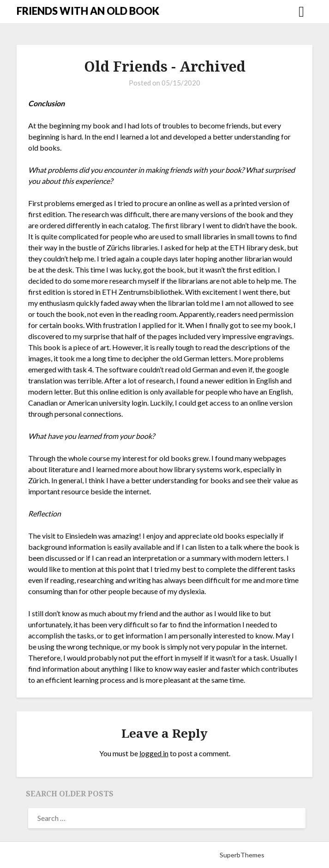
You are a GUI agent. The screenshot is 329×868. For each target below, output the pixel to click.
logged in (154, 753)
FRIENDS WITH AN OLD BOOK (88, 11)
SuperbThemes (242, 855)
